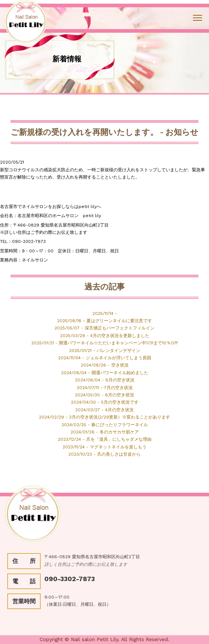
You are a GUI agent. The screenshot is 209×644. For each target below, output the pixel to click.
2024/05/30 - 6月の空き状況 (104, 395)
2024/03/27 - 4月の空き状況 (104, 410)
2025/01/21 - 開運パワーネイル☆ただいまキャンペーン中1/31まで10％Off (104, 343)
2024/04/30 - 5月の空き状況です (105, 402)
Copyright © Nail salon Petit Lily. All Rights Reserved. (104, 639)
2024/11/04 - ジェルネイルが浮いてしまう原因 (105, 358)
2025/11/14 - (105, 313)
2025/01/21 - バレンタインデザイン (105, 351)
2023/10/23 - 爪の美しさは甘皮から (104, 454)
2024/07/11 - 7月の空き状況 (105, 388)
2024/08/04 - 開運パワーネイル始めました (105, 373)
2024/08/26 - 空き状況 (105, 365)
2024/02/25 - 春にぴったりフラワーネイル (105, 425)
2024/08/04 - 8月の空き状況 (105, 380)
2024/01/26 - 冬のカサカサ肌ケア (105, 432)
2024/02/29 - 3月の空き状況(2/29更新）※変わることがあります (104, 417)
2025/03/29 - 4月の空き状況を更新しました (105, 336)
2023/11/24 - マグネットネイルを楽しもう (104, 447)
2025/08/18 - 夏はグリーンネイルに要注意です (104, 321)
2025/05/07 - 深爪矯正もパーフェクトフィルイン (104, 328)
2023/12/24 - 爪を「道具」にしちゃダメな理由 (105, 439)
